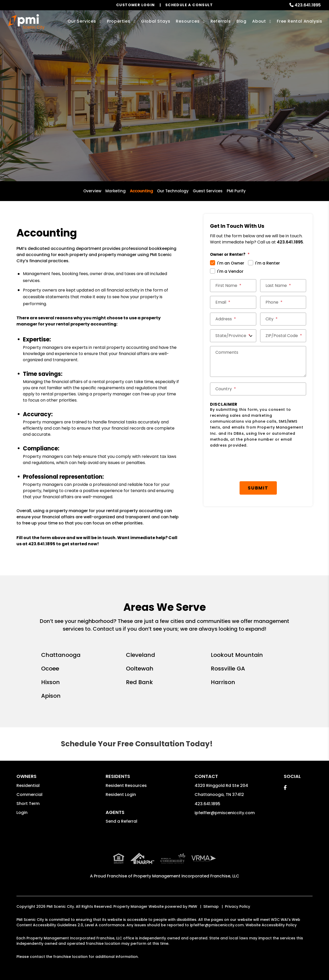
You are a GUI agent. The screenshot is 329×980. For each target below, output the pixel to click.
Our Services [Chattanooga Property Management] (82, 21)
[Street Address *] (233, 319)
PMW (193, 906)
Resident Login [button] (121, 795)
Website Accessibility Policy (271, 925)
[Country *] (258, 389)
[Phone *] (283, 302)
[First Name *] (233, 286)
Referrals (221, 21)
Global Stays (156, 21)
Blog (241, 21)
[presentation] (258, 465)
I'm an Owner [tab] (231, 263)
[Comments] (258, 361)
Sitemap (211, 906)
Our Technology (173, 191)
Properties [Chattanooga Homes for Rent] (119, 21)
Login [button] (22, 813)
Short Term (28, 804)
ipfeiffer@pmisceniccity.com (225, 813)
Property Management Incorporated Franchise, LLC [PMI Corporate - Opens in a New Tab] (186, 876)
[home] (26, 22)
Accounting (141, 191)
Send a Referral (121, 821)
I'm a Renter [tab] (268, 263)
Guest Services (208, 191)
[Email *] (233, 302)
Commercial (29, 795)
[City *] (283, 319)
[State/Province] (233, 336)
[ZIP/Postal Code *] (283, 336)
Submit (258, 488)
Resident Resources (126, 786)
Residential (28, 786)
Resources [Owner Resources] (188, 21)
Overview (92, 191)
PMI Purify (236, 191)
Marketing (116, 191)
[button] (285, 788)
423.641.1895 (308, 5)
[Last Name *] (283, 286)
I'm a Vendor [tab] (230, 271)
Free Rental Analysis (300, 21)
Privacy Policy (237, 906)
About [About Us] (259, 21)
